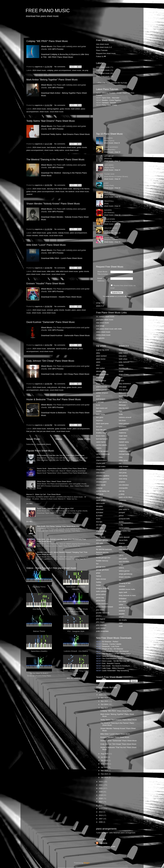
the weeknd (70, 192)
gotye (98, 573)
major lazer (123, 436)
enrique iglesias (102, 540)
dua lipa (99, 522)
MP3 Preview (58, 49)
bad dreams (52, 147)
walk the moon (124, 608)
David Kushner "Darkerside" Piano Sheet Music (51, 322)
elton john (100, 534)
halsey (99, 576)
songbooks (100, 338)
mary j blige (123, 448)
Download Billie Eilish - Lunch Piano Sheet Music (62, 258)
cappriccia (103, 843)
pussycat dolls (124, 519)
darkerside (51, 349)
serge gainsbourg (126, 574)
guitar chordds (61, 429)
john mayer (100, 622)
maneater (123, 439)
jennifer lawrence (103, 613)
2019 (101, 795)
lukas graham (124, 423)
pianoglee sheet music (105, 320)
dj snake (99, 516)
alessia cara (101, 371)
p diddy (122, 494)
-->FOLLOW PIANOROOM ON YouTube (112, 83)
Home (59, 439)
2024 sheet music (39, 70)
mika (121, 457)
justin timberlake (102, 631)
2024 (101, 695)
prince (121, 516)
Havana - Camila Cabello (112, 644)
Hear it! (117, 143)
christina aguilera (103, 476)
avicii (98, 396)
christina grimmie (103, 479)
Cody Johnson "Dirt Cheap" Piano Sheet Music (50, 361)
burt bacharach (102, 439)
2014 (101, 812)
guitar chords (65, 109)
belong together (53, 109)
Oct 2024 (105, 704)
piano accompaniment (63, 70)
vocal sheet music (57, 112)
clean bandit (101, 485)
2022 (101, 785)
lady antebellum (125, 384)
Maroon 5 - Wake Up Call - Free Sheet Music (43, 494)
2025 (101, 691)
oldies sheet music (103, 332)
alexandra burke (102, 374)
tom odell (122, 601)
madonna (122, 433)
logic (121, 411)
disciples (99, 506)
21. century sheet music (105, 317)
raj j (120, 534)
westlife (122, 614)
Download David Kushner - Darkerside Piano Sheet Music (65, 335)
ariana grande (101, 390)
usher (121, 605)
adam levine (101, 359)
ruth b (121, 555)
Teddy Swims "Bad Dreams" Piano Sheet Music (51, 121)
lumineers (123, 427)
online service (110, 296)
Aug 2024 (105, 754)
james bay (100, 597)
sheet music (77, 70)
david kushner (61, 349)
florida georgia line (103, 558)
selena (121, 568)
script (121, 565)
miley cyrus (123, 460)
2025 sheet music (103, 76)
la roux (122, 381)
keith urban (123, 359)
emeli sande (101, 537)
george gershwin (102, 570)
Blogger (87, 863)
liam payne (123, 402)
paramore (123, 500)
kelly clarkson (124, 362)
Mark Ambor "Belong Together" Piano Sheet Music (52, 80)
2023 (101, 782)
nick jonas (123, 473)
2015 (101, 809)
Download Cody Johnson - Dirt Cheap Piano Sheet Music (65, 374)
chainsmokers (101, 460)
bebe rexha (100, 414)
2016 (101, 805)
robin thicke (123, 549)
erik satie (100, 543)
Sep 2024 (105, 708)
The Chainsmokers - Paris (112, 659)
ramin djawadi (124, 537)
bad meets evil (102, 408)
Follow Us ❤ (101, 56)
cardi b (99, 448)
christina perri (101, 482)
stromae (122, 586)
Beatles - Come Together (112, 100)
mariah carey (124, 442)
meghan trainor (125, 451)
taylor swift (123, 592)
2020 (101, 792)
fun (97, 564)
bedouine (51, 429)
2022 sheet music (103, 67)
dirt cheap (62, 387)
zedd (121, 626)
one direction (124, 485)
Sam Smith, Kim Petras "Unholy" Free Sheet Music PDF (58, 526)
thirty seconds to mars (127, 595)
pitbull (121, 506)
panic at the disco (126, 497)
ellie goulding (101, 531)
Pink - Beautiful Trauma (111, 663)
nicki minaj (123, 479)
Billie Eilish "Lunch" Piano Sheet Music (46, 245)
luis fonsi (122, 420)
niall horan (123, 470)
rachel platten (124, 528)
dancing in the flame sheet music (60, 189)
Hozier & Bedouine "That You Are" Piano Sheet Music (54, 399)
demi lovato (101, 503)
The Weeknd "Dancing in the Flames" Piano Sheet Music (55, 160)
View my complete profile (106, 847)
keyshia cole (124, 368)
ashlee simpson (102, 393)
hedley (99, 582)
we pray (85, 70)
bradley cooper (102, 433)
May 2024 (105, 764)
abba (98, 353)
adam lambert (101, 356)
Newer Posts (33, 439)
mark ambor (75, 109)
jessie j (99, 616)
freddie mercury (102, 561)
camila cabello (102, 445)
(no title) (29, 504)
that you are (31, 431)
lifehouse (122, 405)
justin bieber (101, 628)
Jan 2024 (105, 777)
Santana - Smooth (109, 103)
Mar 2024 (105, 771)
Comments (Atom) (44, 444)
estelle (99, 546)
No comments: (60, 67)
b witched (100, 402)
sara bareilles (124, 562)
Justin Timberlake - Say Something (116, 671)
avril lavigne (101, 399)
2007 (101, 819)
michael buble (124, 454)
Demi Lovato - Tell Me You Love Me (116, 661)
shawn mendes (32, 235)
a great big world (102, 350)
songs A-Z (100, 303)
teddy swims (59, 150)
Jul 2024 (104, 757)
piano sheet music (33, 274)
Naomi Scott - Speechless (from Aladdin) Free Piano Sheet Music (62, 468)
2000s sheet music (103, 335)
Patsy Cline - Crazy (110, 105)
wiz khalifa (123, 620)
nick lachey (123, 476)
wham (121, 617)
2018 (101, 798)
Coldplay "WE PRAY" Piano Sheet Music (47, 41)
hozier (69, 429)
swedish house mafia (127, 589)
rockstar (122, 552)
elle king (99, 528)
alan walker (100, 368)
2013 (101, 815)
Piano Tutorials (102, 50)
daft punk (100, 494)
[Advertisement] (70, 28)
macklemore (124, 430)
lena (121, 399)
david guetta (101, 500)
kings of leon (124, 374)
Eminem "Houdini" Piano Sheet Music (46, 284)
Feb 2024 (105, 774)
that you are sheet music (46, 431)
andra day (100, 384)
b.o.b (98, 405)
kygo (121, 377)
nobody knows (63, 233)
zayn (121, 623)
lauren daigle (124, 396)
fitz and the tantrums (104, 549)
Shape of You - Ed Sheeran (113, 649)
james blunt (101, 601)
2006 (101, 822)
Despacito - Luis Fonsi (111, 646)
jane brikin (100, 610)
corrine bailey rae (103, 491)
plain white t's (124, 509)
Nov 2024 (105, 701)
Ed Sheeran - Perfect (110, 642)
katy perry (123, 356)
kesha (121, 365)
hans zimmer (101, 579)
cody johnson (52, 387)
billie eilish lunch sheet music (67, 271)
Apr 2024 (105, 767)
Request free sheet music (106, 53)
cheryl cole (100, 470)
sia (120, 580)
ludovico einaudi (125, 417)
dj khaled (100, 512)
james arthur (101, 594)
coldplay (50, 70)
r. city (121, 525)
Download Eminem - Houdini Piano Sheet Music (61, 297)
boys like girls (101, 430)
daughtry (99, 497)
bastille (99, 411)
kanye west (123, 350)
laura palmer (124, 393)
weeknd (29, 194)
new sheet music (103, 44)
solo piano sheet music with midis (109, 329)
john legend (101, 619)
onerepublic (123, 488)
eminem (50, 310)
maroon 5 (123, 445)
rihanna (122, 543)
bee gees (100, 417)
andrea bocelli (101, 387)
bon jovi (99, 427)
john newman (101, 625)
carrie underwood (103, 454)
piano (74, 310)
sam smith (123, 559)
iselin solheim (101, 591)
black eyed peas (102, 423)
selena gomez (124, 571)
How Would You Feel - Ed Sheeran (115, 651)
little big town (124, 408)
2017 (101, 802)
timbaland (123, 599)
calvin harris (101, 442)
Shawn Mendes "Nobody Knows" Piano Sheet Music (53, 204)
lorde (121, 414)
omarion (122, 482)
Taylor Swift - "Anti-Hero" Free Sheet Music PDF (55, 509)
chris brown (101, 473)
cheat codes (101, 466)
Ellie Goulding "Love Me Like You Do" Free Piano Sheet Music (61, 455)
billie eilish (51, 271)
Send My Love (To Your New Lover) (116, 656)
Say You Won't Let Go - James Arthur (116, 654)
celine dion (100, 457)
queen (121, 522)
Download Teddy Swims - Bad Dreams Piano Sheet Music (66, 134)
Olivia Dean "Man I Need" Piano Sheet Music (54, 481)
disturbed (100, 509)
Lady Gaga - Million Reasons (113, 668)
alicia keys (100, 377)
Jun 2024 (105, 760)
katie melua (123, 353)
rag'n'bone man (125, 531)
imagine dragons (102, 588)
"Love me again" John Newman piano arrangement (116, 833)
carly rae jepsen (102, 451)
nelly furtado (124, 466)
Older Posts (84, 439)
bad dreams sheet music (66, 147)
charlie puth (101, 463)
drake (98, 519)
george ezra (101, 567)
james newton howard (104, 607)
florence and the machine (102, 553)
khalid (121, 371)
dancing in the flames (81, 189)
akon (98, 365)
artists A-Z (100, 306)
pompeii (122, 512)
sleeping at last (125, 583)
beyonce (99, 420)
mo (120, 463)
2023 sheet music (103, 70)
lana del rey (123, 390)
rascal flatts (123, 540)
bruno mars (100, 436)
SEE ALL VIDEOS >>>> (76, 678)
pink (121, 503)
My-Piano (128, 296)
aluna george (101, 381)
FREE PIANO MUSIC (48, 11)
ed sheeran (100, 525)
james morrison (102, 604)
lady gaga (123, 387)
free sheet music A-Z (104, 47)
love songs (100, 326)
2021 (101, 788)
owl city (122, 491)
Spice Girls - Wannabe (111, 98)
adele (98, 362)
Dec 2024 (105, 698)
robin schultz (124, 546)
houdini (68, 310)
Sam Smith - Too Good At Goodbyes (116, 666)
